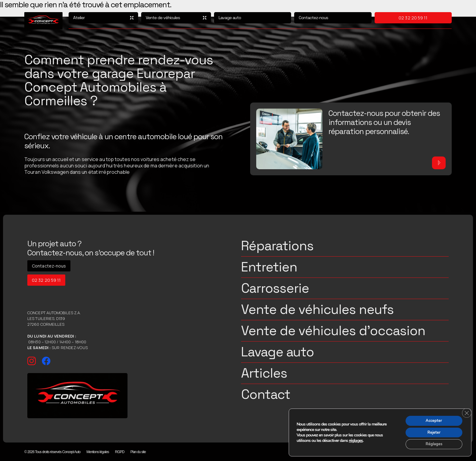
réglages (356, 439)
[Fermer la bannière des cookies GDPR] (466, 411)
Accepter (432, 418)
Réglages (432, 444)
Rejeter (432, 431)
